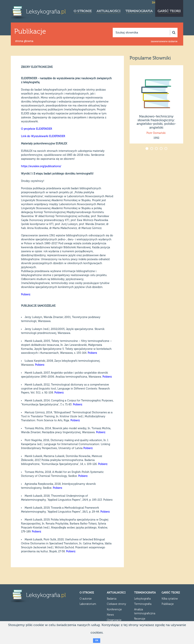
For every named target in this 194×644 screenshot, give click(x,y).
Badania (112, 599)
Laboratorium (88, 604)
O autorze (86, 599)
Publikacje (168, 604)
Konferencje (114, 610)
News (110, 615)
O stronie (83, 11)
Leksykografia (142, 599)
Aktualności (109, 11)
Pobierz (26, 295)
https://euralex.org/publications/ (41, 166)
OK (97, 641)
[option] (156, 104)
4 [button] (162, 149)
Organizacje (114, 620)
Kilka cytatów (170, 599)
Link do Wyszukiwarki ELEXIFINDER (43, 136)
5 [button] (166, 149)
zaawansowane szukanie (164, 41)
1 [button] (147, 149)
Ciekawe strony (117, 604)
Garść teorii (169, 11)
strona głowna (24, 41)
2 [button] (152, 149)
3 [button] (157, 149)
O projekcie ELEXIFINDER (37, 129)
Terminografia (139, 11)
